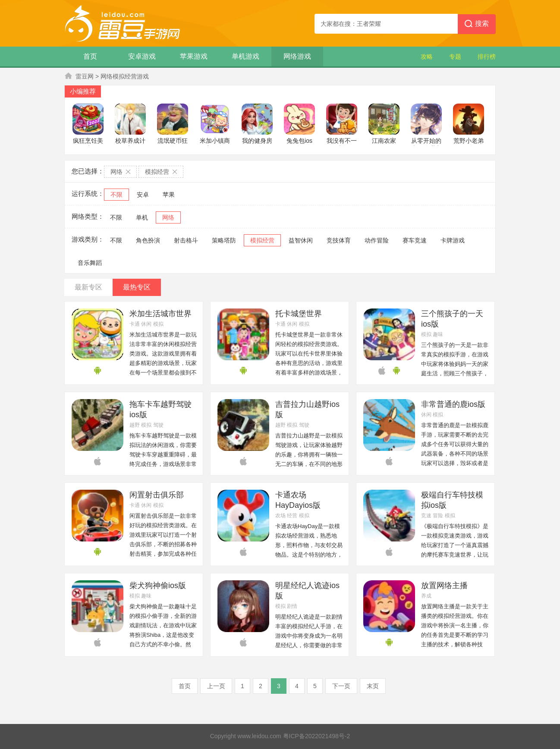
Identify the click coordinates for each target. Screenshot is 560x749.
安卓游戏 (142, 56)
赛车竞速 (415, 240)
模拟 (158, 324)
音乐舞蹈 (90, 263)
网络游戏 (297, 56)
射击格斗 (186, 240)
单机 (142, 217)
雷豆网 (85, 76)
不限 (116, 195)
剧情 (292, 606)
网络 (168, 217)
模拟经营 (262, 240)
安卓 (143, 195)
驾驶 (158, 425)
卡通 (135, 324)
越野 (135, 425)
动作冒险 (377, 240)
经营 (292, 516)
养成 (426, 596)
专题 (455, 57)
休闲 (146, 324)
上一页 (216, 686)
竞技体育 (339, 240)
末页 (373, 686)
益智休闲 (301, 240)
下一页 (341, 686)
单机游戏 (245, 56)
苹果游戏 (194, 56)
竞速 (426, 516)
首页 (90, 56)
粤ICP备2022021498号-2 (317, 736)
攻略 (427, 57)
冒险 (438, 516)
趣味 (438, 334)
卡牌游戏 (453, 240)
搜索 (477, 24)
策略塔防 (224, 240)
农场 (280, 516)
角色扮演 (148, 240)
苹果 (169, 195)
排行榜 (487, 57)
